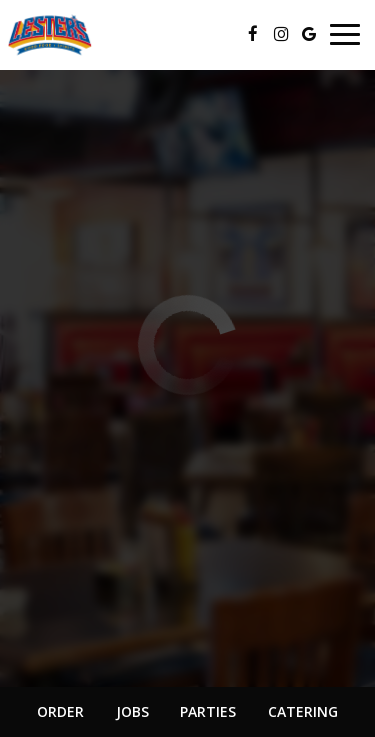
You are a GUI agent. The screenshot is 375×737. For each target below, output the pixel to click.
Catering (303, 711)
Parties (208, 711)
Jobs (132, 711)
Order (60, 711)
